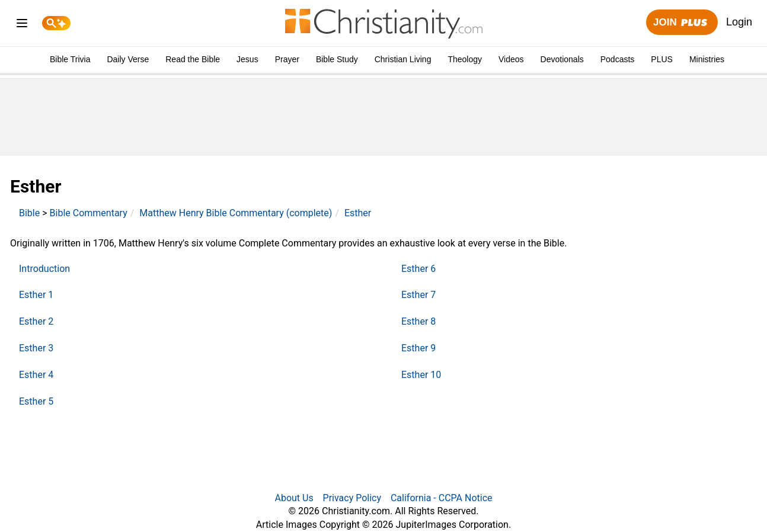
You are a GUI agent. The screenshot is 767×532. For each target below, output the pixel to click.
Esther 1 (36, 295)
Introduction (44, 269)
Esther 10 (421, 375)
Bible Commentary (89, 213)
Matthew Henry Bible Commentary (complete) (236, 213)
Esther (358, 213)
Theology (465, 59)
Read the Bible (193, 59)
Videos (511, 59)
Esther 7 (418, 295)
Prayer (287, 59)
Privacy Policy (352, 498)
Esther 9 (418, 348)
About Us (294, 498)
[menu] (22, 25)
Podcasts (618, 59)
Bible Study (337, 59)
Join (682, 23)
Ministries (707, 59)
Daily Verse (128, 59)
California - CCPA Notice (442, 498)
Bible (29, 213)
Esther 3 (36, 348)
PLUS (662, 59)
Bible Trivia (70, 59)
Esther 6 (418, 269)
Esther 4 (36, 375)
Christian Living (403, 59)
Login (739, 22)
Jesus (247, 59)
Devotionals (562, 59)
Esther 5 (36, 401)
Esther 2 (36, 321)
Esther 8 (418, 321)
